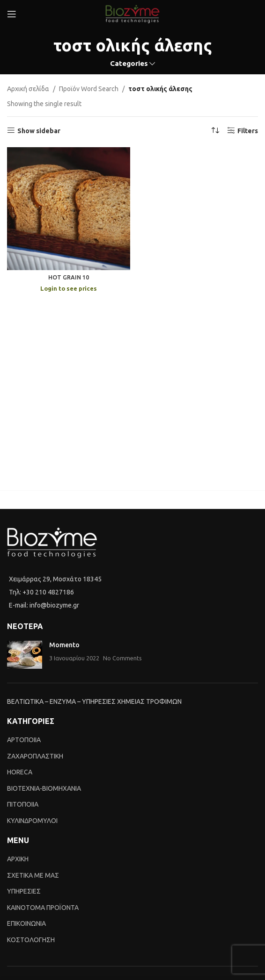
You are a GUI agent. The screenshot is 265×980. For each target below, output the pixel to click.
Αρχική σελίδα (28, 89)
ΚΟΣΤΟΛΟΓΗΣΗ (31, 940)
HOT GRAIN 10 (69, 277)
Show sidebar (39, 131)
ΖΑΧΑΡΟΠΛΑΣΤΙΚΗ (35, 756)
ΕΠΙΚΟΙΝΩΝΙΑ (26, 923)
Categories (129, 63)
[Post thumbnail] (25, 655)
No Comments (122, 658)
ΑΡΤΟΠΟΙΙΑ (24, 740)
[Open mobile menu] (12, 14)
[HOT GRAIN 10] (69, 209)
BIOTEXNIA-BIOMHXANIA (44, 788)
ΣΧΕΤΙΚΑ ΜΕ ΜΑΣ (33, 875)
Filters (248, 131)
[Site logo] (132, 14)
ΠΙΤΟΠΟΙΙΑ (23, 804)
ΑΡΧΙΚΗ (18, 859)
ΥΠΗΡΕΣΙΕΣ (24, 891)
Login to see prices (69, 288)
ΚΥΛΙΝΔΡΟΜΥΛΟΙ (32, 821)
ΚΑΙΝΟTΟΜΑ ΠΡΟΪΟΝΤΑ (43, 908)
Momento (64, 645)
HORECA (20, 772)
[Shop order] (215, 131)
